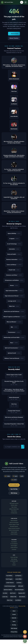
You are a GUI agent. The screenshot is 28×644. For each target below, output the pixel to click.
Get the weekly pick (14, 485)
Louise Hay (5, 597)
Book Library (14, 511)
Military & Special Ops (14, 509)
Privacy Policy (14, 632)
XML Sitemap (14, 493)
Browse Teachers (14, 38)
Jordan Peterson (14, 548)
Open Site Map (14, 489)
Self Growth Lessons (14, 503)
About (14, 563)
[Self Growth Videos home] (7, 2)
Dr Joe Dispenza (14, 544)
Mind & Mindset (14, 521)
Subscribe (14, 618)
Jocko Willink (18, 579)
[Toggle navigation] (26, 2)
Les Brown (14, 549)
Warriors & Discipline (14, 523)
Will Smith (21, 586)
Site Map (14, 625)
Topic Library (14, 507)
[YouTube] (25, 636)
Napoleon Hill (22, 593)
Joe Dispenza (18, 576)
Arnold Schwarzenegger (10, 586)
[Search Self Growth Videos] (22, 2)
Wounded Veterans (14, 526)
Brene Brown (22, 597)
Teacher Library (14, 505)
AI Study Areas (14, 513)
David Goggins (14, 546)
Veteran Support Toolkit (14, 524)
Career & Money (14, 534)
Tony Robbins (14, 542)
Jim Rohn (5, 593)
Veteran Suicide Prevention (14, 528)
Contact (14, 565)
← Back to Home (14, 34)
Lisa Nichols (18, 600)
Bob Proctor (13, 593)
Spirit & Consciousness (14, 530)
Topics (14, 621)
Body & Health (14, 532)
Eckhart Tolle (13, 597)
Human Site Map (14, 557)
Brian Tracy (10, 600)
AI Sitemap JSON (14, 561)
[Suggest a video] (25, 641)
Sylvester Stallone (8, 590)
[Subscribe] (25, 632)
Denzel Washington (19, 590)
